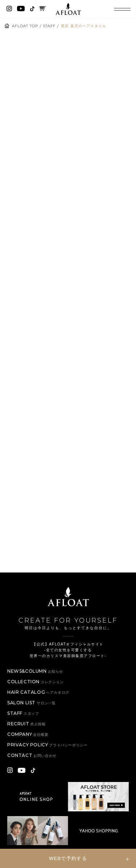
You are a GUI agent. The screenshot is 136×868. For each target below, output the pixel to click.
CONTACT (32, 755)
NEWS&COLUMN (35, 671)
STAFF (49, 26)
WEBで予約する (68, 858)
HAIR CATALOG (38, 692)
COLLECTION (36, 682)
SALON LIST (32, 703)
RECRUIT (26, 724)
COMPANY (28, 734)
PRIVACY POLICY (47, 745)
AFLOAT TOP (25, 26)
